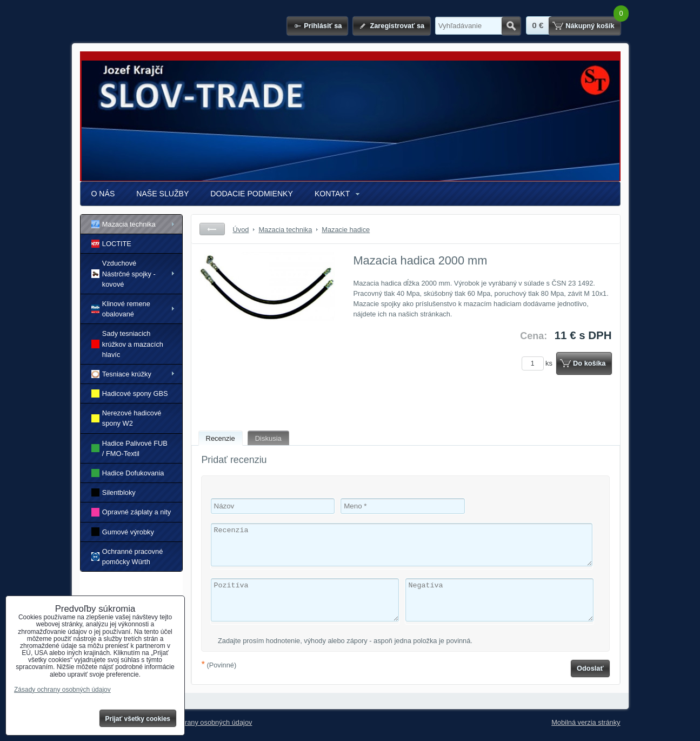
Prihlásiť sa (323, 26)
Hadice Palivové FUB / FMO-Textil (129, 448)
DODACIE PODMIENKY (252, 194)
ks (539, 363)
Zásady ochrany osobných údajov (201, 722)
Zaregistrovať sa (397, 26)
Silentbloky (114, 492)
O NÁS (103, 194)
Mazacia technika (124, 224)
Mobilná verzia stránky (586, 722)
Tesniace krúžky (121, 374)
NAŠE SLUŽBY (162, 194)
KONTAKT (332, 194)
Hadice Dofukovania (128, 473)
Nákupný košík (590, 26)
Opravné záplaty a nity (131, 512)
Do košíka (589, 363)
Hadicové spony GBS (130, 393)
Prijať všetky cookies (138, 719)
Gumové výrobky (123, 531)
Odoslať (590, 668)
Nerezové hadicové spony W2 (126, 418)
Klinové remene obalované (121, 309)
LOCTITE (111, 244)
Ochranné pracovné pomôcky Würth (127, 557)
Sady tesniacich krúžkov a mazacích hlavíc (127, 344)
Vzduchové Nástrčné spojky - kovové (124, 273)
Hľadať (511, 26)
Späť (212, 229)
